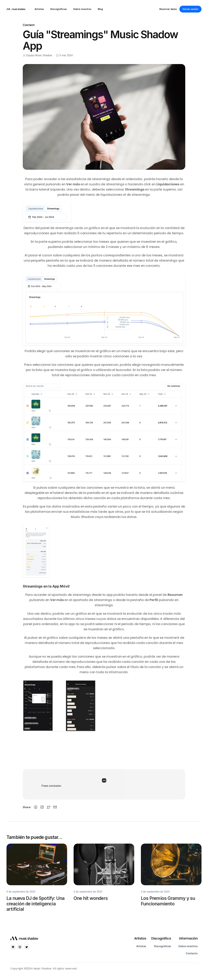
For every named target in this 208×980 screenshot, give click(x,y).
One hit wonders (91, 903)
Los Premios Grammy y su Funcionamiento (169, 905)
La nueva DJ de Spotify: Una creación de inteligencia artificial (36, 908)
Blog (100, 9)
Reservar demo (168, 9)
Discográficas (59, 9)
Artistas (39, 9)
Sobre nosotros (82, 9)
